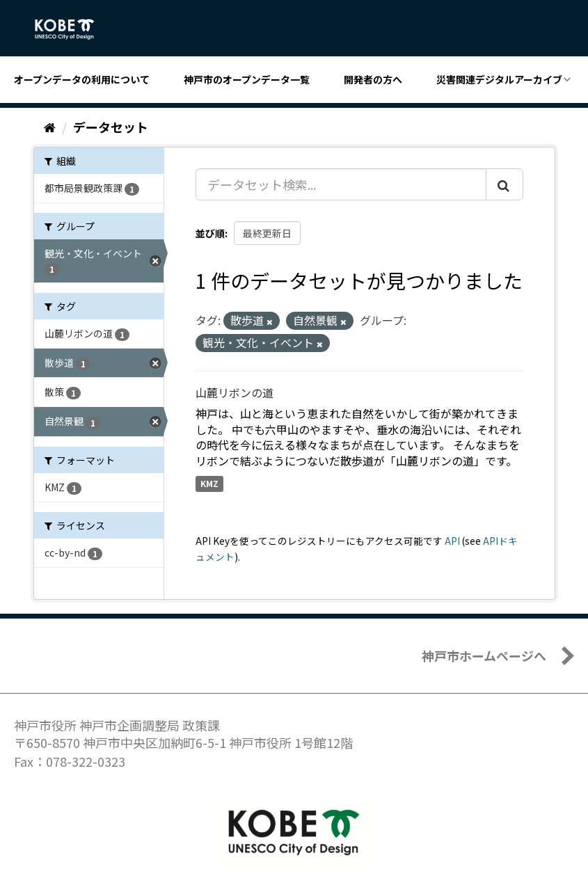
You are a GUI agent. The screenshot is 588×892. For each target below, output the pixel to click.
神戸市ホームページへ (484, 655)
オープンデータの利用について (82, 79)
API (452, 541)
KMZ (209, 483)
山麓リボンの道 (235, 392)
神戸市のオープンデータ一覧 (247, 79)
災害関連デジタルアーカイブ (499, 79)
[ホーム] (50, 127)
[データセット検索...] (341, 184)
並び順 (210, 233)
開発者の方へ (373, 79)
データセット (111, 127)
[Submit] (504, 184)
